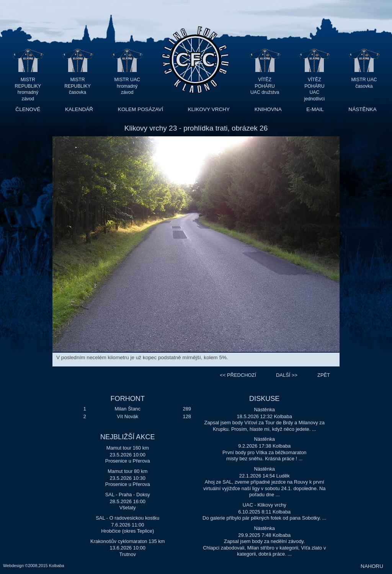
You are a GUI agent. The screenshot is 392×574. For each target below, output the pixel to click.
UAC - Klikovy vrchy (265, 505)
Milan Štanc (128, 409)
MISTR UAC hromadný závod (127, 86)
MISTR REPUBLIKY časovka (78, 86)
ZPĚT (324, 375)
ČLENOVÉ (28, 109)
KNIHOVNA (268, 109)
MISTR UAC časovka (364, 83)
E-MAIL (315, 109)
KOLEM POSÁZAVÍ (140, 109)
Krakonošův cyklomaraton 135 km (127, 541)
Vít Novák (127, 416)
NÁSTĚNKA (362, 109)
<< (238, 375)
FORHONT (128, 399)
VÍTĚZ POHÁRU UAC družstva (265, 86)
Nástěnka (264, 410)
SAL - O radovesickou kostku (127, 518)
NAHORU (372, 566)
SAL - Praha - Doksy (128, 495)
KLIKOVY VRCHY (209, 109)
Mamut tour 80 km (127, 471)
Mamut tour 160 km (128, 448)
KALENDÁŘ (79, 109)
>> (287, 375)
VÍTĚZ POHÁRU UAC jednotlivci (314, 86)
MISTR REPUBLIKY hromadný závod (28, 86)
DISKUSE (264, 399)
